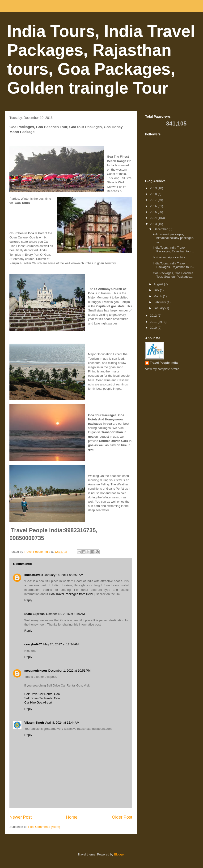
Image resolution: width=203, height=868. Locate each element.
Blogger (119, 854)
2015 (154, 212)
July (157, 290)
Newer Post (21, 817)
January (160, 308)
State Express (34, 614)
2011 (154, 322)
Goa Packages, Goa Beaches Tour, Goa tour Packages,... (173, 275)
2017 (154, 200)
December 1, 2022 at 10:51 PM (69, 671)
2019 (154, 188)
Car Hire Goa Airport (38, 702)
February (160, 302)
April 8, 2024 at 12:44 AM (62, 723)
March (158, 296)
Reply (28, 600)
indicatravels (34, 575)
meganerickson (36, 671)
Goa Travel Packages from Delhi (71, 594)
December (161, 229)
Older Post (122, 817)
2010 (154, 328)
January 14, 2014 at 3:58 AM (64, 575)
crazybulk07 (33, 644)
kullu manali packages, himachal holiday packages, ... (173, 238)
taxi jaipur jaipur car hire (170, 257)
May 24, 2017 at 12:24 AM (61, 644)
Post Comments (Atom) (44, 827)
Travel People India (164, 363)
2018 (154, 194)
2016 (154, 206)
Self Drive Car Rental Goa (42, 694)
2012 (154, 316)
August (159, 284)
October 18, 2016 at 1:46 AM (65, 614)
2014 (154, 218)
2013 (154, 224)
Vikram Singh (34, 723)
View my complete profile (162, 369)
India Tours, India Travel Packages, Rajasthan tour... (173, 249)
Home (72, 817)
